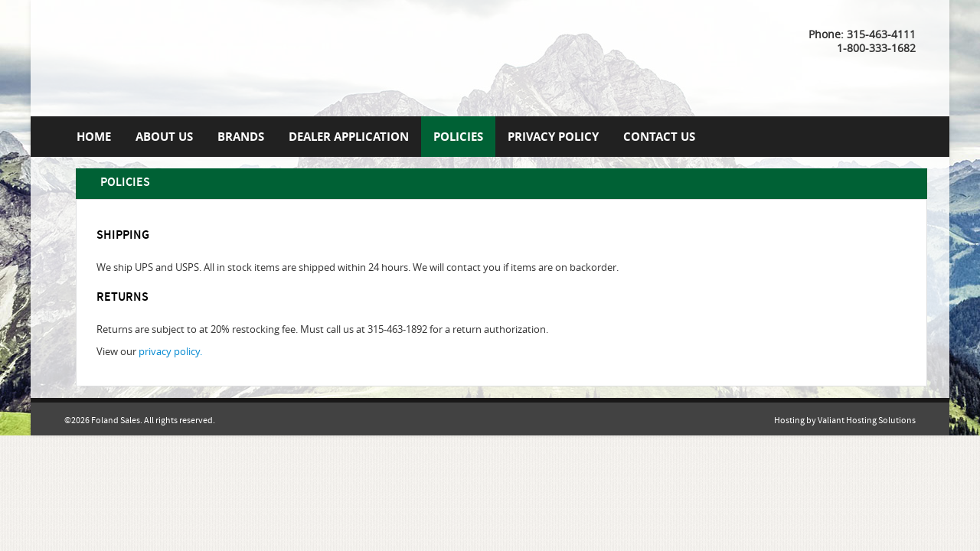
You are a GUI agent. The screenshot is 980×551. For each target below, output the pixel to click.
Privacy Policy (553, 137)
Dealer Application (349, 137)
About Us (164, 137)
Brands (241, 137)
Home (94, 137)
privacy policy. (170, 352)
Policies (458, 137)
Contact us (659, 137)
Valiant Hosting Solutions (867, 421)
